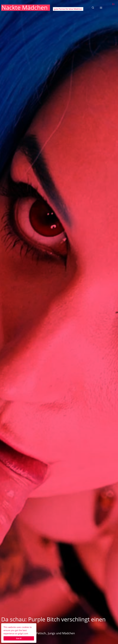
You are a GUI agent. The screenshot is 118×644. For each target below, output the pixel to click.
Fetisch (41, 633)
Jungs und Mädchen (61, 633)
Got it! (19, 638)
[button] (93, 8)
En (113, 4)
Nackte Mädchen (25, 7)
